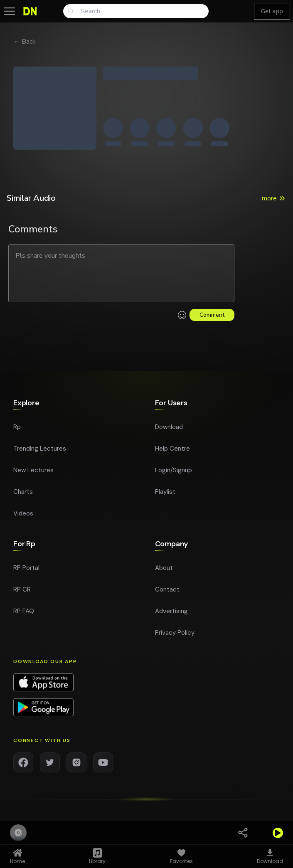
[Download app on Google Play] (43, 710)
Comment (212, 315)
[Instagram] (76, 765)
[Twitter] (50, 765)
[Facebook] (23, 765)
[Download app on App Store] (43, 685)
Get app (272, 11)
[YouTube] (103, 765)
